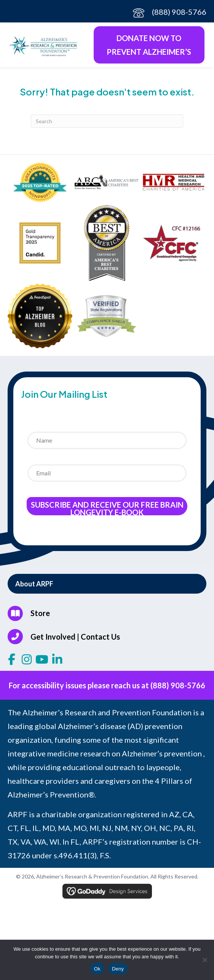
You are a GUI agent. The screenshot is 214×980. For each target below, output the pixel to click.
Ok (97, 969)
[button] (107, 584)
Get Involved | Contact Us (75, 637)
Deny (118, 969)
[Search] (107, 121)
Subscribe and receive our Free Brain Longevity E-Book (107, 508)
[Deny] (204, 960)
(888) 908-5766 (179, 12)
